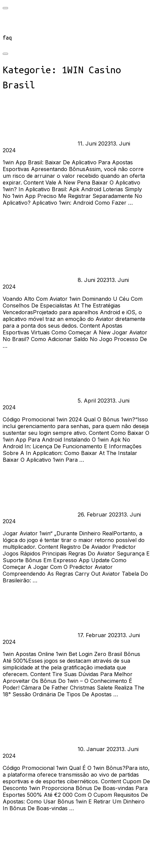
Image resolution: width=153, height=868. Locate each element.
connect (13, 29)
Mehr (10, 215)
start (10, 20)
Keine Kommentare (40, 150)
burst (21, 143)
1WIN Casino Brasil (52, 143)
